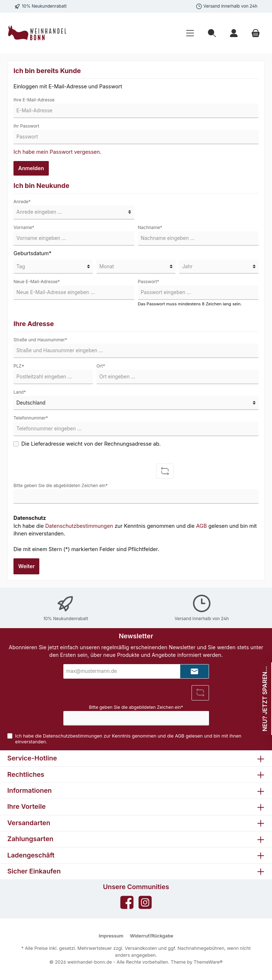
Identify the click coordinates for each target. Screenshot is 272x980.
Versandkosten (141, 948)
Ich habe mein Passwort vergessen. (57, 152)
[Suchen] (212, 33)
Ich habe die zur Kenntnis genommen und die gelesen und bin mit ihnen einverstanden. (135, 530)
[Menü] (190, 33)
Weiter (26, 566)
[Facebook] (127, 902)
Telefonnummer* (31, 418)
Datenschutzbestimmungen (79, 526)
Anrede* (22, 202)
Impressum (111, 936)
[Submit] (194, 671)
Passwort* (149, 282)
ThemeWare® (208, 962)
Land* (20, 392)
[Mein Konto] (234, 33)
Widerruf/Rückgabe (152, 936)
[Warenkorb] (256, 33)
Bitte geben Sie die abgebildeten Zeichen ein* (61, 485)
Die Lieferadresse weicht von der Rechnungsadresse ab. (91, 444)
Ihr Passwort (26, 126)
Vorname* (24, 227)
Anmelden (31, 168)
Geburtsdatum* (32, 253)
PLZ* (19, 366)
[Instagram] (145, 902)
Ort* (101, 366)
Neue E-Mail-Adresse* (37, 282)
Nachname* (150, 227)
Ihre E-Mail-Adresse (34, 100)
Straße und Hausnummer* (40, 340)
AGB (201, 526)
